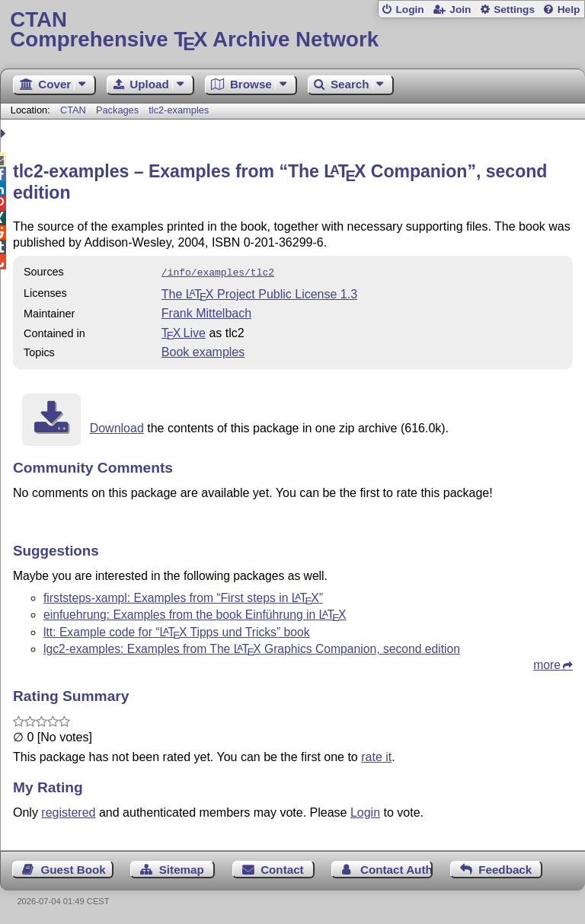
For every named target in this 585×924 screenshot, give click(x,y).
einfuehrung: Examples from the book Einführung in (195, 613)
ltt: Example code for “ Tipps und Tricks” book (177, 631)
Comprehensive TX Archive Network (292, 30)
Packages (119, 110)
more (547, 663)
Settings (514, 10)
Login (409, 10)
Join (460, 10)
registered (68, 811)
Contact (282, 868)
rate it (376, 755)
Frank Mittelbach (206, 312)
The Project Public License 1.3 (259, 293)
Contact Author (396, 868)
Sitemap (182, 868)
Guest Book (74, 868)
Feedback (505, 868)
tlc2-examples (179, 110)
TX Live (184, 331)
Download (117, 427)
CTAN (73, 110)
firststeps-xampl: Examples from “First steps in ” (183, 596)
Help (569, 10)
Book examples (203, 350)
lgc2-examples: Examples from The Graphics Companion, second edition (252, 647)
